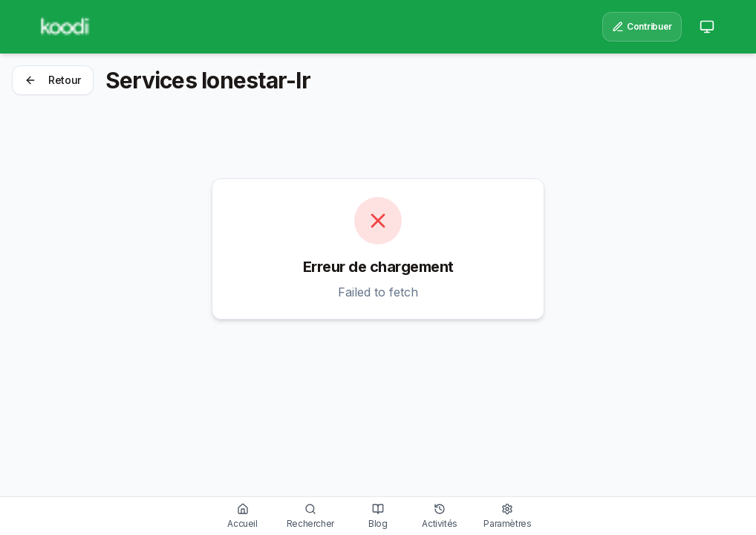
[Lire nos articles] (378, 516)
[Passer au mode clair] (707, 27)
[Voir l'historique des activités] (440, 516)
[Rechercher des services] (310, 516)
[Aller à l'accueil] (243, 516)
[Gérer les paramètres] (507, 516)
